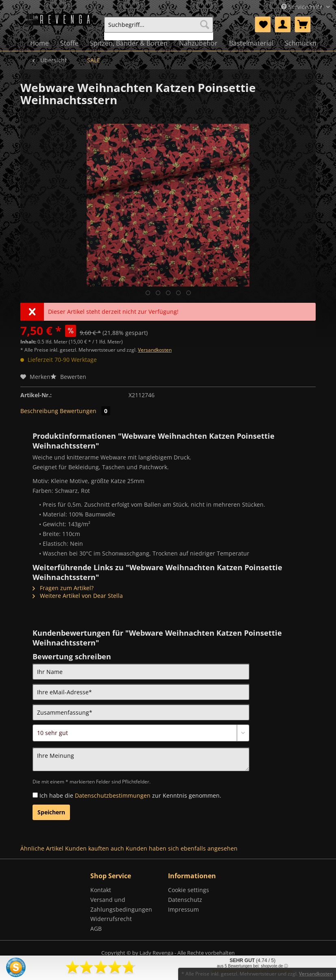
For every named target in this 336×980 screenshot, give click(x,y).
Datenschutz (185, 900)
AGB (96, 929)
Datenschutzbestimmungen (113, 795)
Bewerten (68, 377)
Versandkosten (155, 350)
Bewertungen (85, 411)
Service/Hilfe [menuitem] (303, 7)
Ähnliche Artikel (42, 848)
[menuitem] (159, 28)
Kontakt (101, 890)
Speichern (51, 812)
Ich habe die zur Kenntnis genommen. (130, 795)
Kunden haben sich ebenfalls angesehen (182, 848)
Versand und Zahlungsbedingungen (121, 905)
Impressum (183, 909)
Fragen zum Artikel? (63, 588)
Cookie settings (189, 890)
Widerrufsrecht (111, 919)
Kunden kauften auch (95, 848)
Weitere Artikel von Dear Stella (78, 596)
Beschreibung (39, 411)
